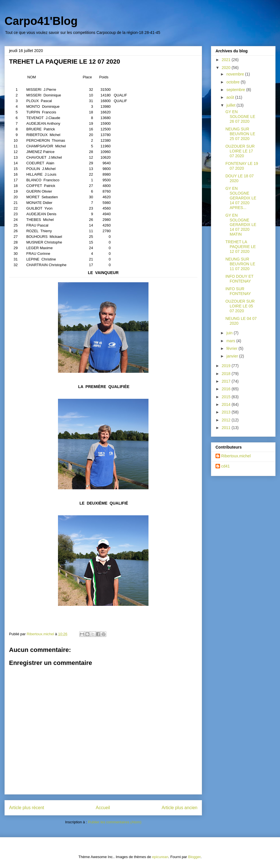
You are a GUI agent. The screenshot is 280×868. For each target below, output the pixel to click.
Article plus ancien (179, 808)
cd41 (225, 466)
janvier (233, 356)
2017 (227, 381)
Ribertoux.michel (236, 456)
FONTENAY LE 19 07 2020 (242, 166)
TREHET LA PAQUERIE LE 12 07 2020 (241, 247)
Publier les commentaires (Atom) (115, 822)
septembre (236, 90)
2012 (227, 420)
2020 (227, 68)
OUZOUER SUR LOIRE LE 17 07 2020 (240, 151)
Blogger (194, 857)
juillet (231, 105)
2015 (227, 397)
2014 (227, 404)
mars (231, 341)
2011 (227, 428)
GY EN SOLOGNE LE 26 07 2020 (240, 117)
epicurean (160, 857)
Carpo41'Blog (41, 21)
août (231, 97)
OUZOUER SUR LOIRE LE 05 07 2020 (240, 306)
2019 (227, 366)
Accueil (103, 808)
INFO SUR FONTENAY (238, 291)
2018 (227, 374)
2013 (227, 412)
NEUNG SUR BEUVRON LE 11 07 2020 (240, 264)
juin (230, 333)
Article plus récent (27, 808)
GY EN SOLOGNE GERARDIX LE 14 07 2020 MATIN (241, 225)
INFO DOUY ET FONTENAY (239, 279)
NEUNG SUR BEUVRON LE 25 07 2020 (240, 134)
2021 (227, 60)
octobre (233, 82)
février (232, 348)
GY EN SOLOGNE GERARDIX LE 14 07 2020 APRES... (241, 198)
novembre (236, 74)
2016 (227, 389)
